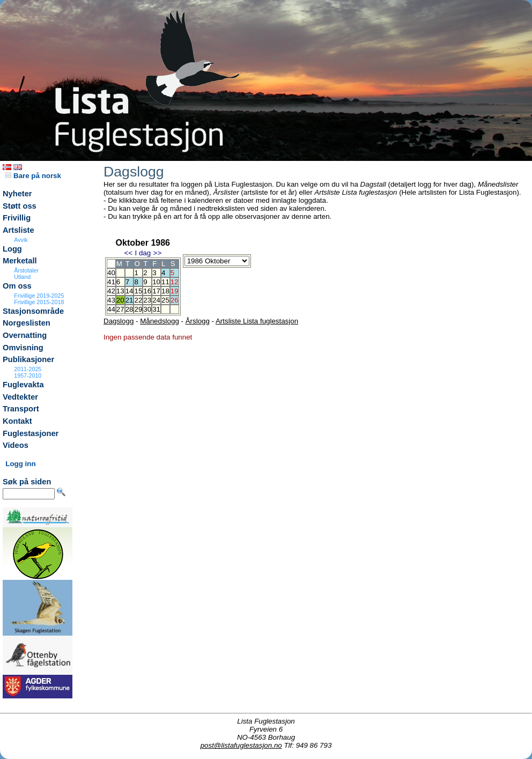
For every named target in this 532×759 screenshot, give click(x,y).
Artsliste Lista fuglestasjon (257, 321)
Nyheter (17, 194)
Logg (12, 249)
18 (165, 291)
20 (120, 300)
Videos (16, 445)
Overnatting (25, 335)
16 (147, 291)
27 (120, 309)
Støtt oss (20, 206)
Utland (22, 277)
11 (165, 282)
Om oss (17, 286)
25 (165, 300)
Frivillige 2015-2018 (39, 302)
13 (120, 291)
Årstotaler (26, 270)
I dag (143, 253)
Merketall (20, 261)
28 (130, 309)
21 (130, 300)
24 (156, 300)
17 (156, 291)
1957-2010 (28, 375)
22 (138, 300)
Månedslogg (160, 321)
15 (138, 291)
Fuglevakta (23, 385)
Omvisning (23, 348)
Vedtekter (20, 397)
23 (147, 300)
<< (128, 253)
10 (156, 282)
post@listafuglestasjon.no (241, 745)
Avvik (21, 240)
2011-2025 (28, 369)
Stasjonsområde (33, 311)
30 (147, 309)
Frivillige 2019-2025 (39, 296)
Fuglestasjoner (31, 433)
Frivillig (17, 218)
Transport (21, 409)
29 (138, 309)
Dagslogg (119, 321)
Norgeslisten (27, 323)
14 (130, 291)
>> (158, 253)
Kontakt (17, 421)
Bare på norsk (33, 176)
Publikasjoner (28, 359)
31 (156, 309)
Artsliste (19, 230)
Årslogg (198, 321)
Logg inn (20, 464)
